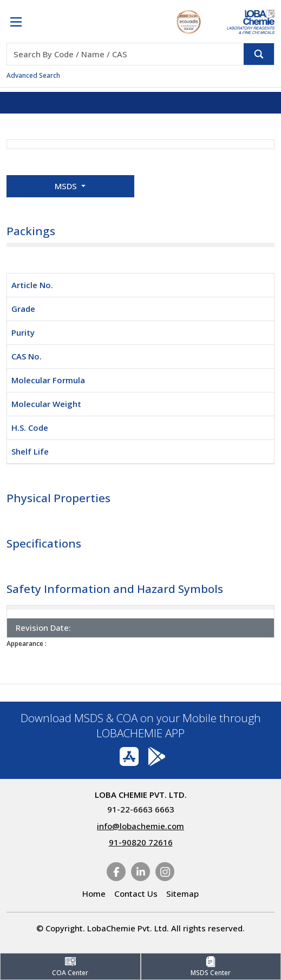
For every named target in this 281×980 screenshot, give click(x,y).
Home (94, 894)
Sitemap (182, 894)
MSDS (67, 186)
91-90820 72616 (141, 842)
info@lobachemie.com (140, 826)
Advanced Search (33, 75)
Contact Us (136, 894)
